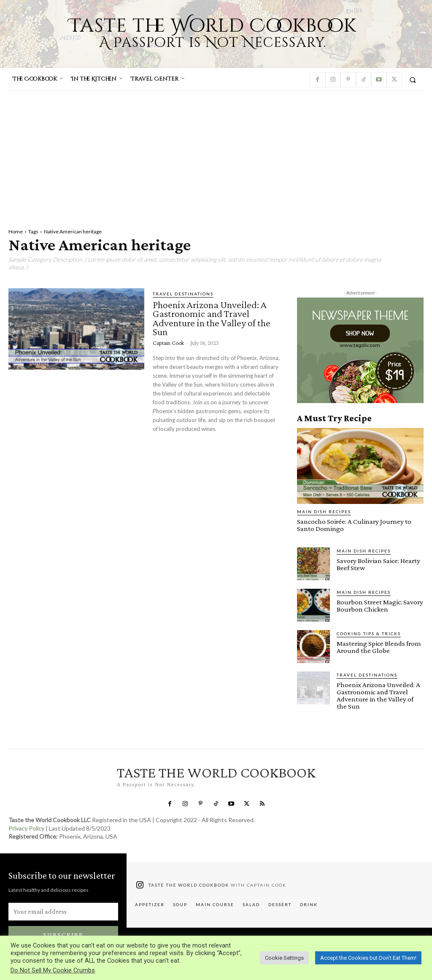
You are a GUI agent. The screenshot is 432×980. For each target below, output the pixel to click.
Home (16, 231)
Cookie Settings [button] (284, 958)
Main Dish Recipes (324, 512)
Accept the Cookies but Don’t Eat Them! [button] (368, 958)
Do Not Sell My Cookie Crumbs (53, 970)
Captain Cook (168, 343)
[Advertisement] (216, 154)
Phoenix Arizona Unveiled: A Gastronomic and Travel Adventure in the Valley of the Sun (212, 318)
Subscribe (63, 935)
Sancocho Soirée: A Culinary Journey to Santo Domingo (354, 525)
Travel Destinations (183, 294)
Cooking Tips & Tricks (369, 633)
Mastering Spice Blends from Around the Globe (379, 647)
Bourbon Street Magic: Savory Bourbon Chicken (380, 606)
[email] (63, 912)
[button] (413, 80)
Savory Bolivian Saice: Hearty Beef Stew (378, 564)
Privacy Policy (26, 828)
